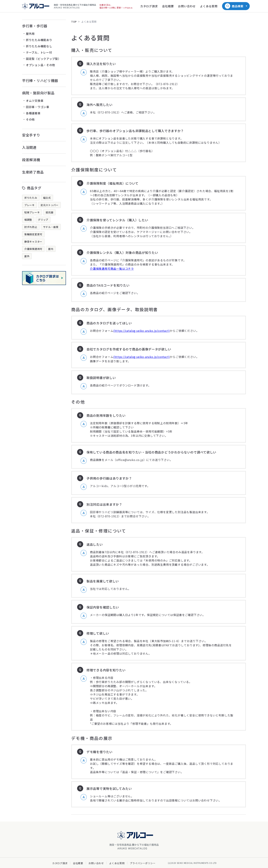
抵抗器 (49, 212)
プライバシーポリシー (143, 863)
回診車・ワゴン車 (38, 107)
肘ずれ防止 (31, 227)
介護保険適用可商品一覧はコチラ (112, 269)
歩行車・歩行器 (35, 26)
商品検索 (238, 6)
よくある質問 (89, 22)
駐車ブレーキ (32, 212)
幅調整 (28, 220)
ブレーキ (29, 205)
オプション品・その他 (40, 65)
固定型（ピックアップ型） (43, 59)
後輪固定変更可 (33, 234)
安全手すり (31, 135)
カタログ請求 (60, 863)
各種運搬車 (33, 113)
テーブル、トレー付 (39, 52)
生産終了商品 (33, 172)
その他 (30, 119)
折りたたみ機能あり (39, 40)
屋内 (51, 249)
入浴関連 (29, 147)
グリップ (43, 220)
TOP (74, 22)
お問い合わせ (96, 863)
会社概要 (78, 863)
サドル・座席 (51, 227)
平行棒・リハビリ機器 (40, 80)
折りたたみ (31, 198)
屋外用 (30, 34)
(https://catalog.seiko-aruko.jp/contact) (142, 330)
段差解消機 (31, 160)
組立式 (47, 198)
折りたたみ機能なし (39, 46)
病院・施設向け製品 (38, 93)
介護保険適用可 (33, 249)
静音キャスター (33, 242)
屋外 (27, 256)
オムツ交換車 (35, 101)
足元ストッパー (50, 205)
